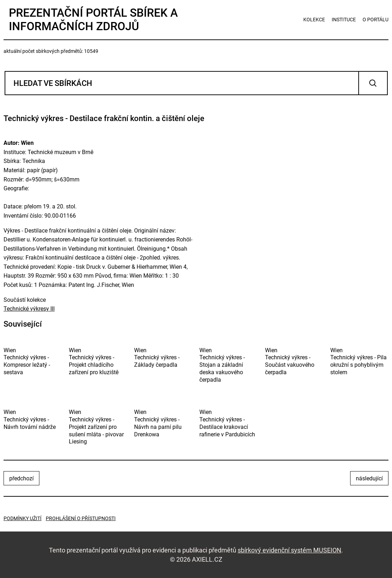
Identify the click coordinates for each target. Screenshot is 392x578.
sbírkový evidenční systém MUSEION (289, 550)
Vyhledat (373, 83)
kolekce (314, 20)
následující (369, 478)
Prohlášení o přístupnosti (81, 518)
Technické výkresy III (29, 309)
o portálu (376, 20)
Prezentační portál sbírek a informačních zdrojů (93, 20)
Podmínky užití (23, 518)
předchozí (21, 478)
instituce (344, 20)
